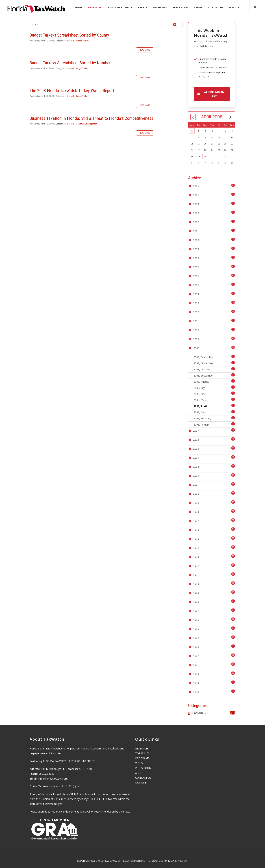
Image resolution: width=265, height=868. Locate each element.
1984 (196, 638)
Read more (145, 50)
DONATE (141, 783)
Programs (160, 8)
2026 (196, 186)
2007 (196, 431)
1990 (196, 584)
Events (143, 8)
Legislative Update (120, 8)
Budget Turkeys (82, 41)
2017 (196, 267)
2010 (196, 330)
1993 (196, 557)
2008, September (214, 375)
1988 (196, 602)
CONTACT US (143, 778)
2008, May (214, 400)
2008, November (214, 363)
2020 (196, 240)
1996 (196, 530)
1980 (196, 674)
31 (192, 131)
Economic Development (86, 124)
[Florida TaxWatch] (36, 7)
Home (79, 8)
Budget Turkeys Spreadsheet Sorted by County (69, 35)
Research (95, 8)
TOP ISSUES (142, 753)
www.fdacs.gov (54, 804)
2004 (196, 458)
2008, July (214, 387)
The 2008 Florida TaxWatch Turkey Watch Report (72, 91)
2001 (196, 485)
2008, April (214, 406)
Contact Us (216, 8)
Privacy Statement (177, 861)
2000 (196, 494)
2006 (196, 440)
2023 (196, 213)
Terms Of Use (155, 861)
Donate (234, 8)
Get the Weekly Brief (211, 94)
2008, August (214, 381)
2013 (196, 303)
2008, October (214, 369)
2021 (196, 231)
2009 (196, 339)
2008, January (214, 424)
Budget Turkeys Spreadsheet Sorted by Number (70, 63)
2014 (196, 294)
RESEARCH (142, 748)
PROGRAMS (142, 758)
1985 (196, 629)
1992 (196, 566)
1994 (196, 548)
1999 (196, 503)
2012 (196, 312)
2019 (196, 249)
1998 (196, 512)
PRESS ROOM (143, 768)
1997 (196, 521)
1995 (196, 539)
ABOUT (140, 773)
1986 (196, 620)
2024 (196, 204)
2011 (196, 321)
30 (205, 156)
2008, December (214, 357)
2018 (196, 258)
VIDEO (139, 763)
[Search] (95, 25)
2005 (196, 449)
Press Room (180, 8)
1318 (233, 713)
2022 (196, 222)
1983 (196, 647)
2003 (196, 467)
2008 (196, 348)
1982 (196, 656)
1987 (196, 611)
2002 (196, 476)
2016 (196, 276)
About (198, 8)
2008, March (214, 412)
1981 (196, 665)
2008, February (214, 418)
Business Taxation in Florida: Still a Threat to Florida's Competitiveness (91, 118)
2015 (196, 285)
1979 (196, 683)
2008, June (214, 394)
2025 (196, 195)
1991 (196, 575)
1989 (196, 593)
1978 (196, 692)
